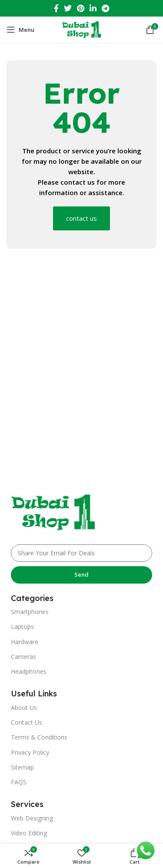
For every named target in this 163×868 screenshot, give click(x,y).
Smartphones (30, 612)
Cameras (23, 657)
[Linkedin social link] (93, 8)
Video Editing (29, 833)
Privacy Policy (30, 752)
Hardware (25, 642)
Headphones (29, 671)
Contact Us (27, 722)
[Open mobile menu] (20, 30)
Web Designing (32, 818)
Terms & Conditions (39, 737)
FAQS (19, 782)
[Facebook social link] (56, 8)
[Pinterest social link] (81, 8)
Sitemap (22, 767)
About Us (24, 708)
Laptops (22, 627)
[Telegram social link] (105, 8)
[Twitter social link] (68, 8)
